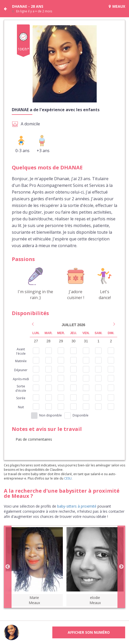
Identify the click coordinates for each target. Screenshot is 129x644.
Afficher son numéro (89, 632)
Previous (8, 567)
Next (121, 567)
